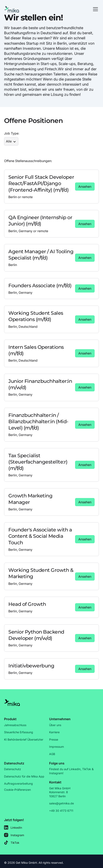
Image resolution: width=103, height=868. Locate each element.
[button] (95, 9)
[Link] (85, 187)
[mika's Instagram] (14, 835)
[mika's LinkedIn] (14, 828)
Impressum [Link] (56, 747)
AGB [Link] (52, 754)
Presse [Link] (54, 739)
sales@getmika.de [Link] (61, 803)
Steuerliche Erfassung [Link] (19, 732)
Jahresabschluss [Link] (15, 725)
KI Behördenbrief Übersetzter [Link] (24, 739)
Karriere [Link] (54, 732)
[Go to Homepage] (12, 9)
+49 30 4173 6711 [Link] (61, 811)
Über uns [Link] (55, 725)
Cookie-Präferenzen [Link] (17, 790)
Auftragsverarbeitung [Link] (18, 784)
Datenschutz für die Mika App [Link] (24, 776)
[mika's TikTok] (14, 843)
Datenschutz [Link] (13, 769)
